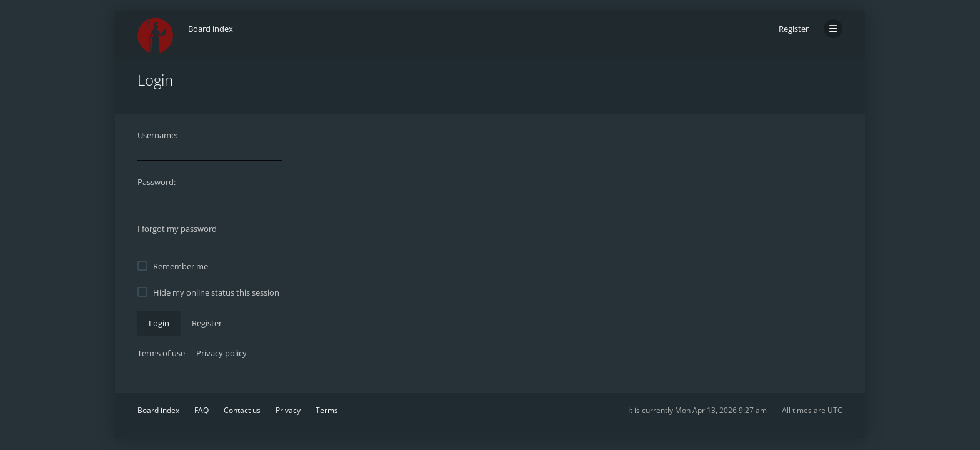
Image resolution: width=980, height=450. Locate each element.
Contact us (242, 410)
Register (794, 29)
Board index (158, 410)
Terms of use (161, 353)
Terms (327, 410)
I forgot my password (177, 229)
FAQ (202, 410)
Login (159, 323)
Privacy (288, 410)
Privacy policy (222, 353)
